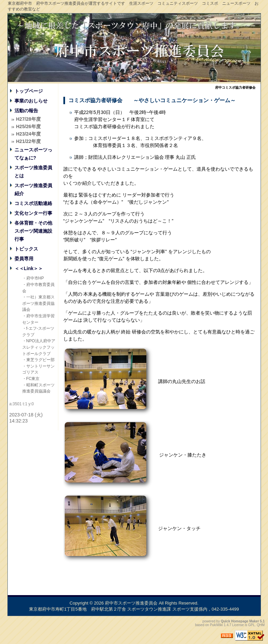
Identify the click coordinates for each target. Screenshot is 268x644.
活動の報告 (26, 111)
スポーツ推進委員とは (33, 172)
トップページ (29, 91)
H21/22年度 (28, 141)
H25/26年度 (28, 126)
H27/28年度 (28, 119)
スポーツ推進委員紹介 (33, 189)
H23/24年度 (28, 134)
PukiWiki (216, 625)
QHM (261, 625)
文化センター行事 (33, 213)
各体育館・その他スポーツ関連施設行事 (33, 231)
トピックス (26, 249)
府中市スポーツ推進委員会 (131, 603)
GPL (251, 625)
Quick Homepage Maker (240, 621)
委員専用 (24, 259)
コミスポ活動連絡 (33, 203)
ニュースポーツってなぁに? (33, 154)
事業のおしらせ (31, 101)
